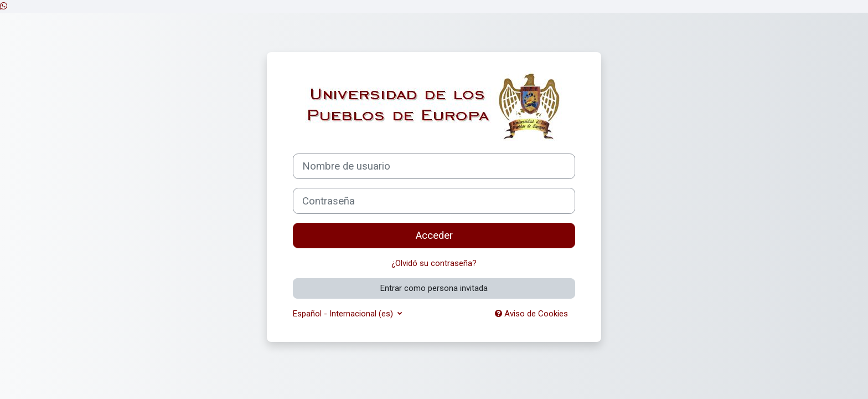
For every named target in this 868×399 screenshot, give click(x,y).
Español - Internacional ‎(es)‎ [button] (344, 314)
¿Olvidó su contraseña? (434, 263)
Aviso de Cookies (531, 314)
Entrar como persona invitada (434, 288)
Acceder (434, 236)
